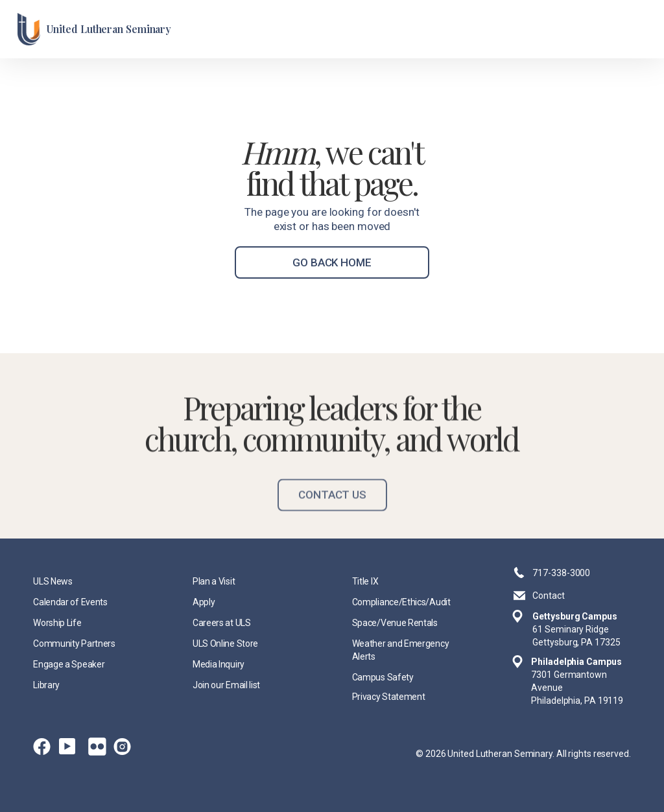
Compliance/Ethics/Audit (401, 602)
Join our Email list (226, 685)
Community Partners (74, 644)
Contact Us (332, 508)
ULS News (53, 581)
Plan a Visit (214, 581)
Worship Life (57, 623)
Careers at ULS (222, 623)
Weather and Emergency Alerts (401, 650)
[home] (94, 29)
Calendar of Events (70, 602)
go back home (332, 262)
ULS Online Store (225, 644)
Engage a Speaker (69, 664)
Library (46, 685)
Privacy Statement (389, 697)
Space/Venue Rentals (395, 623)
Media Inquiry (219, 664)
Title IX (365, 581)
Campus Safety (383, 677)
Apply (204, 602)
